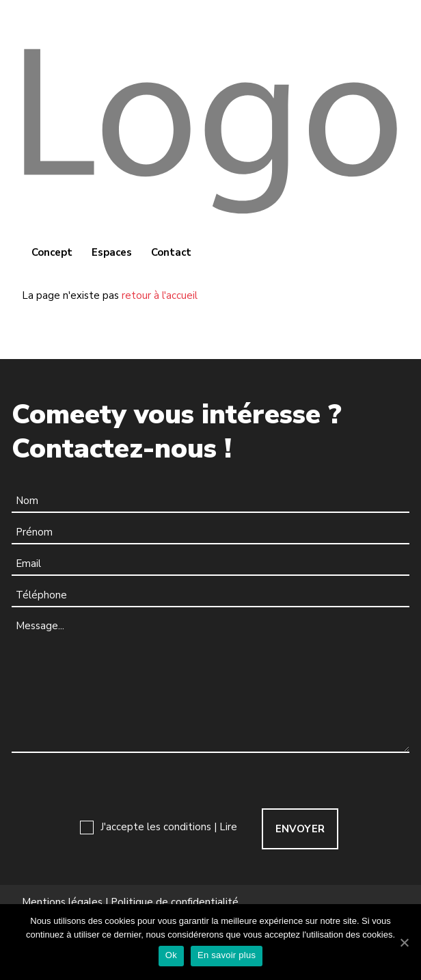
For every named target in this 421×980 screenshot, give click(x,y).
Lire (228, 827)
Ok (171, 955)
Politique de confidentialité (175, 902)
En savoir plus (227, 955)
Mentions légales (62, 902)
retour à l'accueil (160, 295)
